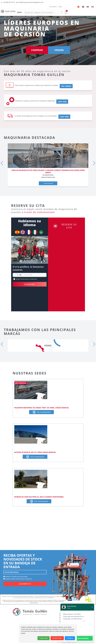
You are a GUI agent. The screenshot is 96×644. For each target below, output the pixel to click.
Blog (60, 7)
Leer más (62, 102)
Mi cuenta (53, 7)
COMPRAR (37, 50)
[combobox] (43, 12)
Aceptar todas (44, 638)
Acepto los (26, 279)
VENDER (59, 50)
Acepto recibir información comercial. (18, 579)
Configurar (70, 638)
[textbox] (43, 12)
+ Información (48, 183)
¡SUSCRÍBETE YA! (25, 584)
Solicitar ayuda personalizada (77, 638)
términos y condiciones (30, 279)
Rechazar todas (57, 638)
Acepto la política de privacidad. (16, 577)
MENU (19, 12)
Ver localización (41, 412)
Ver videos (66, 86)
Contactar (30, 284)
